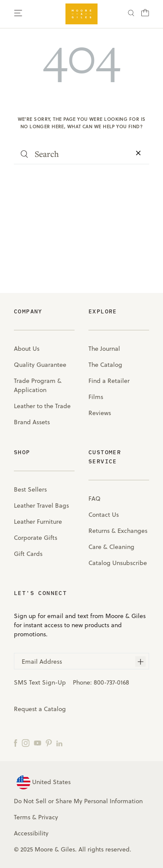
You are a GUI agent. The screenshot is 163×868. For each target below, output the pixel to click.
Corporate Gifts (36, 538)
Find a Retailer (109, 381)
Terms (22, 817)
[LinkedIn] (59, 743)
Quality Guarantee (40, 365)
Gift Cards (28, 554)
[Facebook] (16, 743)
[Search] (131, 14)
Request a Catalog (40, 709)
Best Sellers (30, 489)
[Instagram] (26, 743)
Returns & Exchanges (118, 531)
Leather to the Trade (42, 406)
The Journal (104, 349)
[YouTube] (37, 743)
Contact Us (104, 515)
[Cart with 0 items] (145, 15)
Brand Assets (32, 422)
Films (96, 397)
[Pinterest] (49, 743)
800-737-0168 (111, 682)
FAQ (95, 499)
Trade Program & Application (38, 385)
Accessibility (31, 833)
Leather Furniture (38, 522)
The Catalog (105, 365)
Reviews (100, 413)
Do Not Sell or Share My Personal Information (78, 801)
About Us (27, 349)
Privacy (48, 817)
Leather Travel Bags (41, 506)
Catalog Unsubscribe (118, 563)
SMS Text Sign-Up (40, 682)
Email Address (42, 662)
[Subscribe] (140, 662)
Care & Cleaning (111, 547)
